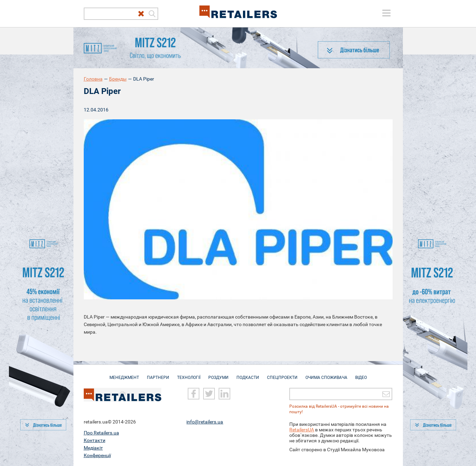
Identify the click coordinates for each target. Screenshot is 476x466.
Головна (93, 79)
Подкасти (248, 374)
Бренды (118, 79)
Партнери (158, 374)
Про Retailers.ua (101, 433)
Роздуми (218, 374)
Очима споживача (326, 374)
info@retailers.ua (205, 422)
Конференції (97, 455)
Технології (189, 374)
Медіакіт (93, 448)
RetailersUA (302, 430)
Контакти (95, 440)
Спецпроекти (282, 374)
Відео (361, 374)
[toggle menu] (386, 13)
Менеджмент (124, 374)
